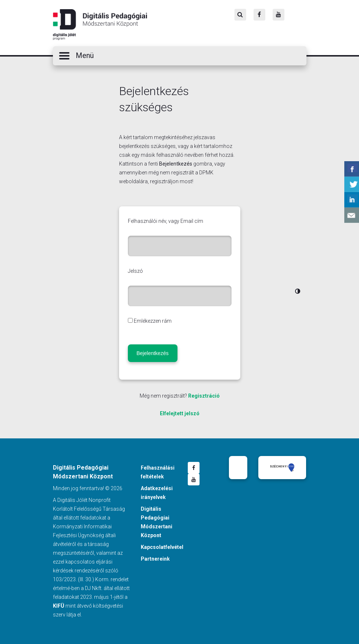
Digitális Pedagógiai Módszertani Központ (100, 25)
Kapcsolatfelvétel (162, 547)
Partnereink (155, 559)
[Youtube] (279, 15)
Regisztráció (204, 396)
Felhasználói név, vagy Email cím (166, 221)
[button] (180, 56)
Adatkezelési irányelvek (157, 493)
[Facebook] (259, 15)
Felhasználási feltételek (158, 472)
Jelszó (135, 271)
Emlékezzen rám (153, 321)
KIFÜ (59, 606)
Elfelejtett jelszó (180, 413)
